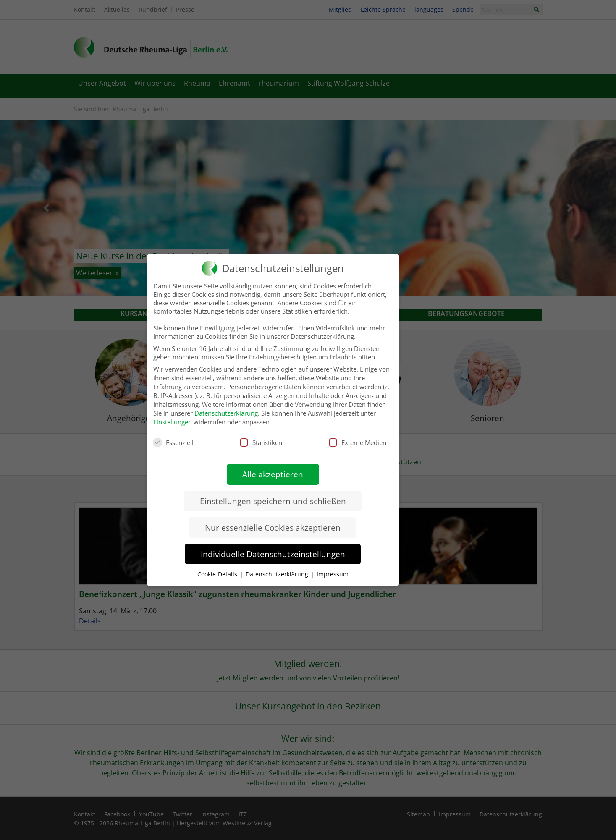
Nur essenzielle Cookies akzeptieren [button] (273, 521)
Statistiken (261, 436)
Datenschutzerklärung (226, 406)
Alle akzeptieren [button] (273, 467)
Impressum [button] (333, 567)
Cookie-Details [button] (218, 567)
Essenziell (173, 436)
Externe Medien (358, 436)
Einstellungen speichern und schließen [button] (273, 494)
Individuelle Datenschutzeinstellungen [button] (273, 547)
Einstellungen (173, 415)
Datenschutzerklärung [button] (278, 567)
